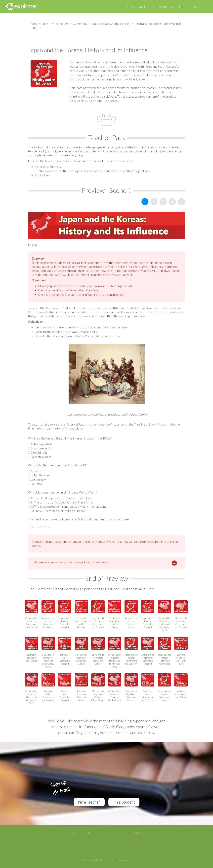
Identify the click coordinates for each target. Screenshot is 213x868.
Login (196, 7)
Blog (73, 833)
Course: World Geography (70, 24)
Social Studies (40, 24)
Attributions (43, 175)
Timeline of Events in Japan (151, 424)
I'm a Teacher (89, 802)
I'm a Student (124, 802)
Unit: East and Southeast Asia (111, 24)
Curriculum (138, 7)
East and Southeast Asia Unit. (130, 589)
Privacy (112, 833)
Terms (92, 833)
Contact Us (136, 833)
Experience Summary (48, 167)
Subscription (163, 7)
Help (183, 7)
